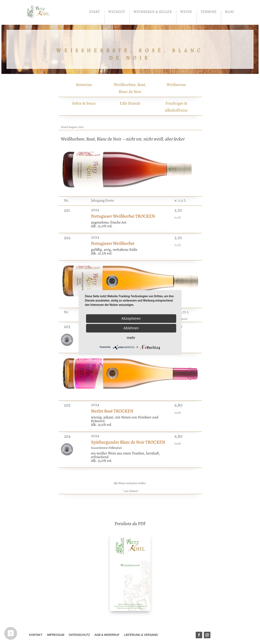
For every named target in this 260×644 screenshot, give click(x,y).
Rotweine (84, 85)
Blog (229, 12)
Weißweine (176, 85)
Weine (186, 12)
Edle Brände (130, 103)
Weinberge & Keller (153, 12)
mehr (131, 338)
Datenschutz (79, 635)
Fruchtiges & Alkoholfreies (176, 107)
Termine (209, 12)
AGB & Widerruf (107, 635)
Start (94, 12)
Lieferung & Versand (141, 635)
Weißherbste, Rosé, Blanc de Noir (130, 88)
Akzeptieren (131, 318)
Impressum (56, 635)
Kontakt (36, 635)
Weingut (117, 12)
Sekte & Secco (84, 103)
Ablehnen (131, 328)
